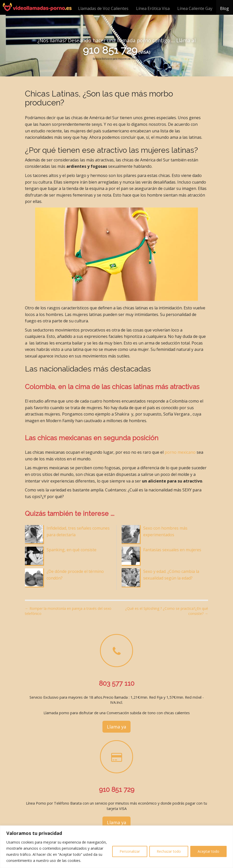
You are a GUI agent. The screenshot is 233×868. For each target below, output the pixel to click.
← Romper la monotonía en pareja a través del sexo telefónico (68, 611)
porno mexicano (180, 452)
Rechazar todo (169, 851)
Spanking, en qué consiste (71, 550)
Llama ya (116, 727)
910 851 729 (110, 50)
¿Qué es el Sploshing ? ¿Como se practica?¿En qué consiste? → (167, 611)
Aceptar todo (208, 851)
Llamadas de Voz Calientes (103, 8)
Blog (224, 8)
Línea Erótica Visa (153, 8)
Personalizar (130, 851)
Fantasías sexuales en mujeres (172, 550)
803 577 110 (117, 683)
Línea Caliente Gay (195, 8)
